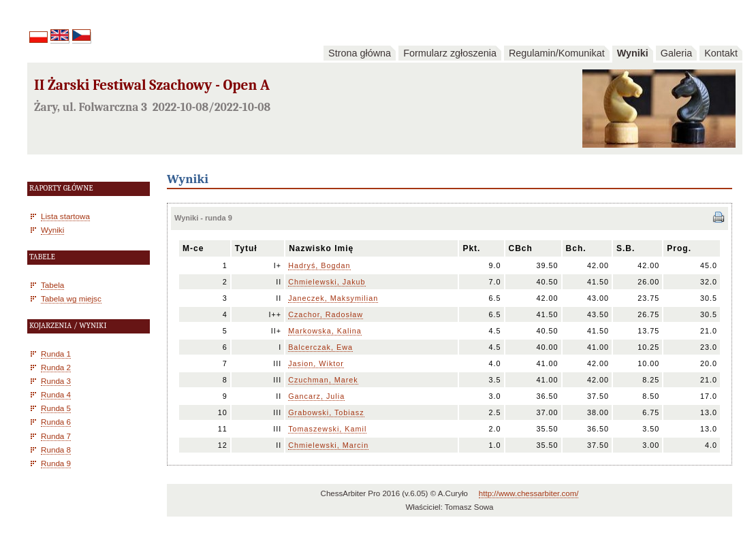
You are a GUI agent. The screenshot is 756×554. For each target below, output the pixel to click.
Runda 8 (56, 450)
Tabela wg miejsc (71, 298)
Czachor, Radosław (326, 314)
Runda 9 (56, 463)
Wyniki (633, 53)
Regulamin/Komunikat (557, 53)
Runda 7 (56, 436)
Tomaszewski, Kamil (327, 429)
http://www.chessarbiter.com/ (529, 493)
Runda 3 (56, 381)
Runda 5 (56, 408)
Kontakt (721, 53)
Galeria (676, 53)
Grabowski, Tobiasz (326, 412)
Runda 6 (56, 422)
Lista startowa (65, 216)
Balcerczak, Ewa (320, 347)
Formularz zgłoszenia (450, 53)
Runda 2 (56, 367)
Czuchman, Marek (323, 380)
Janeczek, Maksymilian (333, 298)
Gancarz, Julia (316, 396)
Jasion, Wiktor (316, 363)
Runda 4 (56, 394)
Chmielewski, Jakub (327, 282)
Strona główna (360, 53)
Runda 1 (56, 354)
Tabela (52, 285)
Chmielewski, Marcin (328, 445)
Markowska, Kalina (325, 331)
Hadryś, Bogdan (319, 265)
